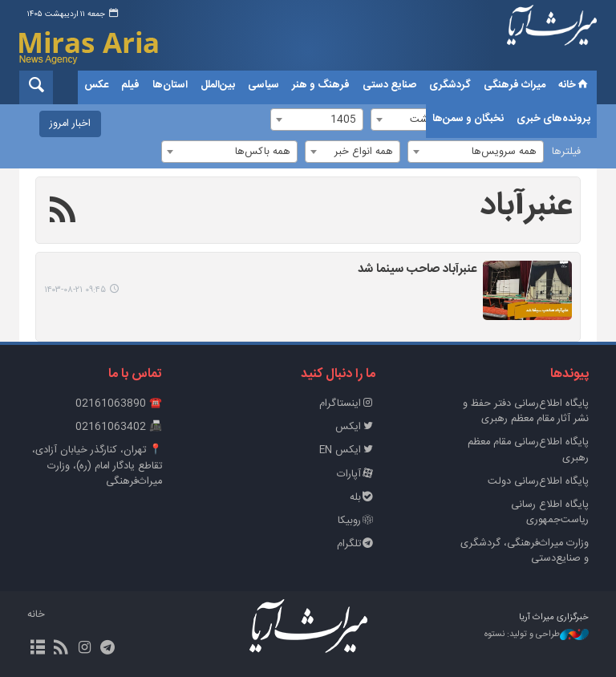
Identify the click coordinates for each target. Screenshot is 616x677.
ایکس (355, 427)
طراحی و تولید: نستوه (537, 635)
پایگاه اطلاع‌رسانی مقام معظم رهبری (528, 450)
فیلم (130, 85)
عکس (96, 85)
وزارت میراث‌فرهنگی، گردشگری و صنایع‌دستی (525, 551)
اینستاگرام (347, 404)
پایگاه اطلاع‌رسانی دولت (538, 482)
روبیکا (357, 521)
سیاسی (263, 85)
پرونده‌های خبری (553, 119)
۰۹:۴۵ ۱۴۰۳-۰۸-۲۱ (75, 290)
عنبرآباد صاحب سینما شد (417, 270)
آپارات (356, 474)
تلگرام (356, 544)
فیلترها (566, 152)
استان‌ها (170, 85)
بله (363, 498)
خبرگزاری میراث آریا (552, 38)
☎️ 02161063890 (119, 404)
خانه (574, 85)
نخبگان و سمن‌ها (468, 119)
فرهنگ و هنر (321, 85)
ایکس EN (347, 450)
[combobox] (476, 152)
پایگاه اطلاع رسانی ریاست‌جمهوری (550, 513)
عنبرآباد (526, 206)
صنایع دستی (389, 85)
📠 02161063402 (119, 427)
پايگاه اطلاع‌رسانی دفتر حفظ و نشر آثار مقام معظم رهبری (526, 411)
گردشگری (450, 85)
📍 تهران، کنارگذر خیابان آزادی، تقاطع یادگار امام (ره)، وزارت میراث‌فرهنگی (97, 466)
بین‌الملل (218, 85)
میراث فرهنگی (515, 85)
